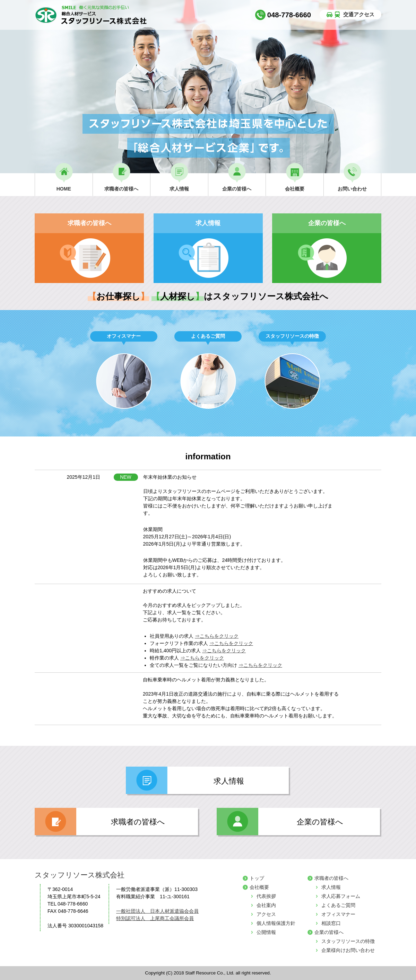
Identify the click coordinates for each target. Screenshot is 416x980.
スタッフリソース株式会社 (80, 875)
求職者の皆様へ (331, 878)
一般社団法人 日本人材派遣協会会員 (157, 911)
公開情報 (266, 932)
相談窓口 (331, 923)
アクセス (266, 914)
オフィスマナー (338, 914)
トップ (257, 878)
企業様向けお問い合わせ (348, 950)
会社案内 (266, 905)
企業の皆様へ (329, 932)
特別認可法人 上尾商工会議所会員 (155, 918)
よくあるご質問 (338, 905)
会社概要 (259, 887)
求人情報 (331, 887)
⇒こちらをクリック (217, 636)
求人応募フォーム (341, 896)
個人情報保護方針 (276, 923)
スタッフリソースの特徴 (348, 941)
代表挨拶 (266, 896)
